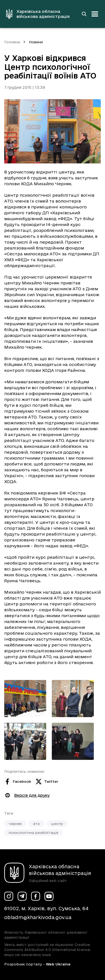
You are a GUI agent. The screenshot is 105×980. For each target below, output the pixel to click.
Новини (36, 42)
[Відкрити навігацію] (95, 14)
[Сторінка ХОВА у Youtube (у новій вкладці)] (49, 896)
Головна (12, 42)
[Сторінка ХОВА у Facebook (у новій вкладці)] (36, 896)
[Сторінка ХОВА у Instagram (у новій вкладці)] (9, 896)
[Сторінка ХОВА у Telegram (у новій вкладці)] (22, 896)
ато (37, 824)
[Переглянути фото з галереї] (25, 699)
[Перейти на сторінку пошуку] (84, 14)
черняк (15, 824)
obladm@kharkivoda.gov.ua (38, 917)
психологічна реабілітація (33, 832)
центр (57, 824)
